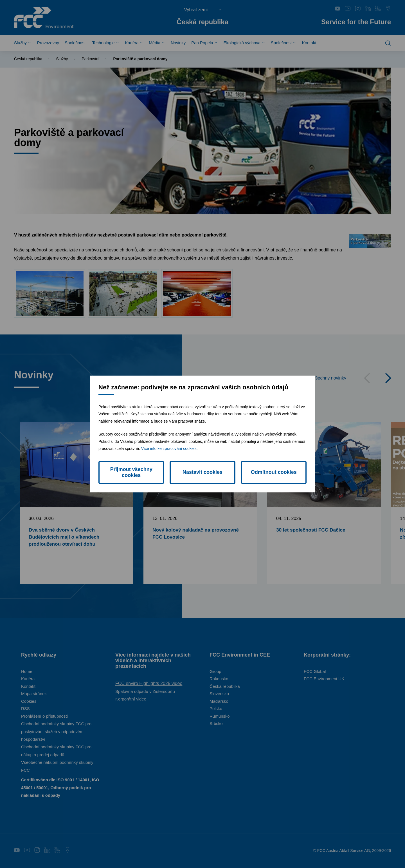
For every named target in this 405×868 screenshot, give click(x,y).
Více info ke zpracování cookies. (169, 448)
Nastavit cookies (202, 472)
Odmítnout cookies (274, 472)
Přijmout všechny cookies (131, 472)
